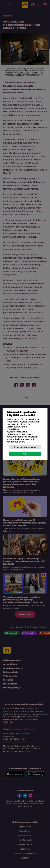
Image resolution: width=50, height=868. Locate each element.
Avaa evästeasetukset (25, 447)
